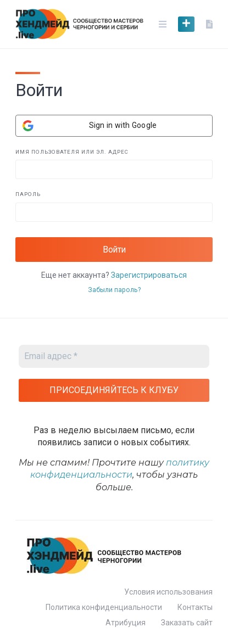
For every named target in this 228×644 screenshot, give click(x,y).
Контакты (195, 607)
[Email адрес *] (114, 356)
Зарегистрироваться (149, 275)
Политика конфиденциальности (104, 607)
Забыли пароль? (114, 290)
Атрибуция (126, 623)
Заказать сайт (187, 623)
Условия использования (168, 592)
